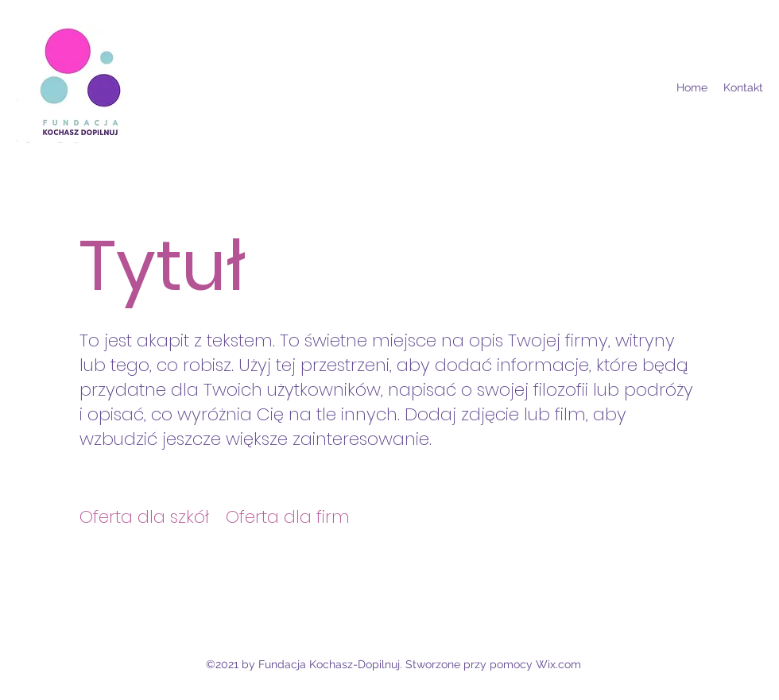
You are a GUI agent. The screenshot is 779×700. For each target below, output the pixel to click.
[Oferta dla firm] (288, 517)
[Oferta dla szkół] (145, 517)
